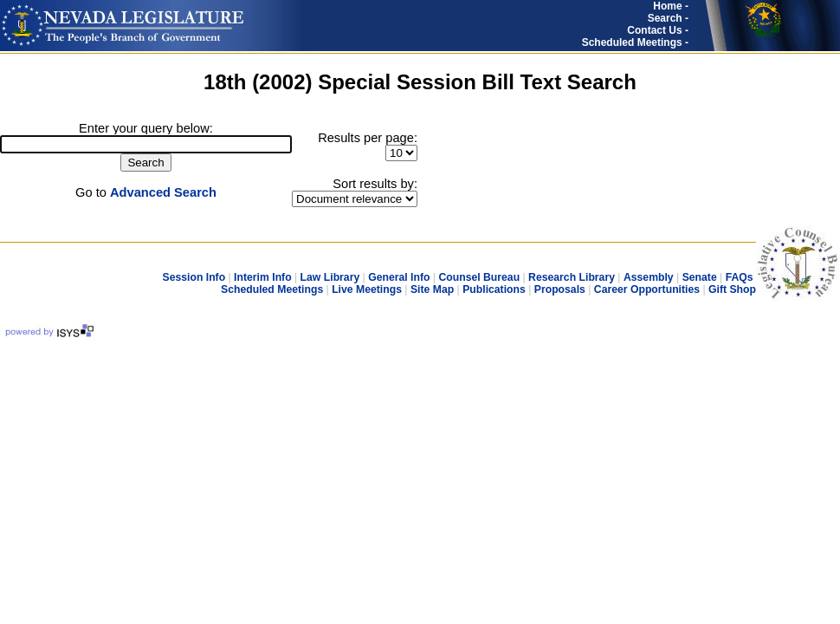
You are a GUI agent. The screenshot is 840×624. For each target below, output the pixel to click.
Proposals (560, 289)
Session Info (194, 277)
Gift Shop (732, 289)
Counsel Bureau (479, 277)
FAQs (740, 277)
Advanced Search (163, 192)
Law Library (330, 277)
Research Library (572, 277)
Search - (668, 18)
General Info (399, 277)
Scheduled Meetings (272, 289)
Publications (494, 289)
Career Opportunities (647, 289)
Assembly (649, 277)
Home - (671, 6)
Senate (700, 277)
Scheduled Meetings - (635, 42)
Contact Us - (658, 30)
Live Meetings (367, 289)
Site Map (432, 289)
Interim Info (263, 277)
